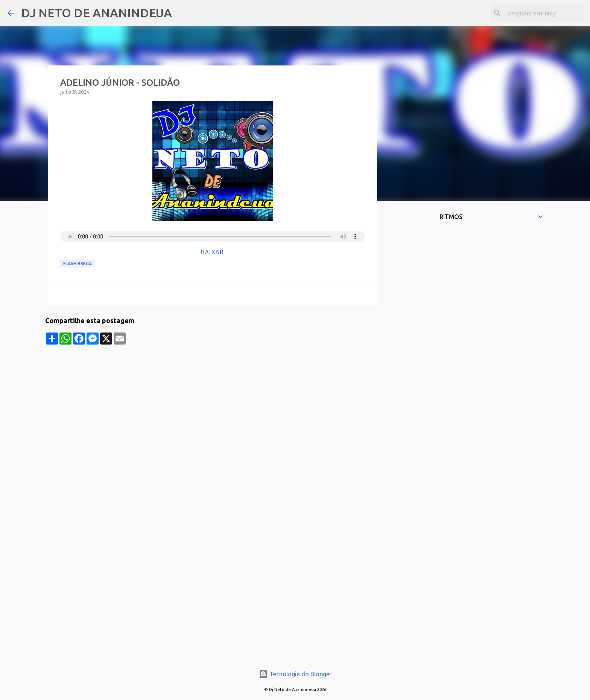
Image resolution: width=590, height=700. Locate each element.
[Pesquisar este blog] (544, 13)
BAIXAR (213, 252)
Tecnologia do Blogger (295, 674)
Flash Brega (78, 263)
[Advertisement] (213, 397)
